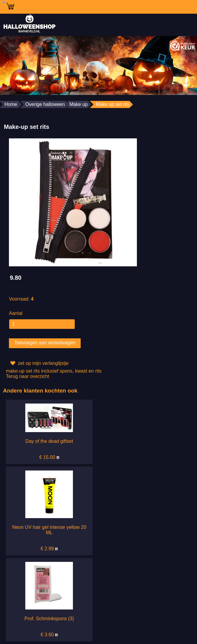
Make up (78, 104)
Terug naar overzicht (28, 376)
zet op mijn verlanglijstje (39, 363)
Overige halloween (45, 104)
